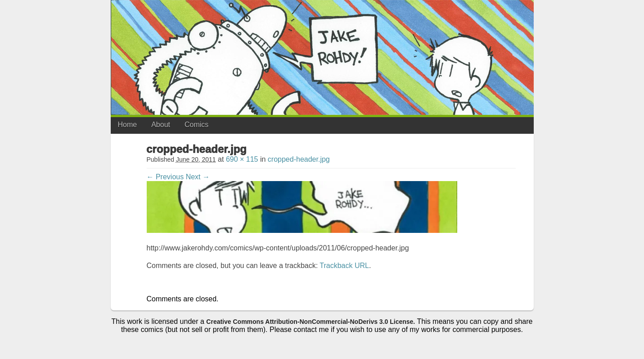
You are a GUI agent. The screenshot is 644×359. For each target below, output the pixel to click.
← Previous (165, 177)
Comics (196, 125)
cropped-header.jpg (299, 159)
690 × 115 (242, 159)
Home (128, 125)
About (161, 125)
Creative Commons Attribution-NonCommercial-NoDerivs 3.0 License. (311, 322)
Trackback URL (344, 266)
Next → (198, 177)
